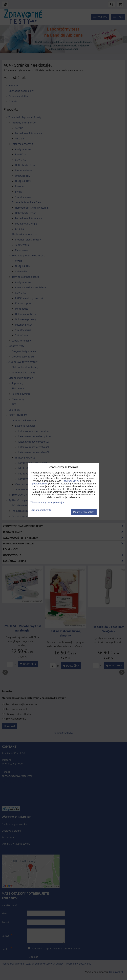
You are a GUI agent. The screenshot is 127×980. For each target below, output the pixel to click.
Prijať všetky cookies (84, 512)
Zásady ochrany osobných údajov (47, 502)
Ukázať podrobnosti (41, 510)
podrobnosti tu (71, 481)
